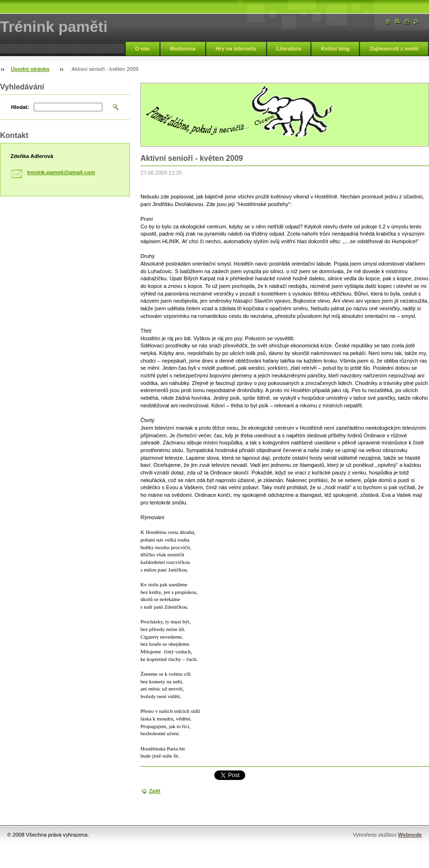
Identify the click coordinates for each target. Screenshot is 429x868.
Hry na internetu (236, 49)
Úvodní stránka (30, 69)
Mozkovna (183, 49)
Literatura (289, 49)
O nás (143, 49)
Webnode (410, 835)
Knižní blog (335, 49)
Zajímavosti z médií (394, 49)
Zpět (155, 791)
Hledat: (20, 107)
